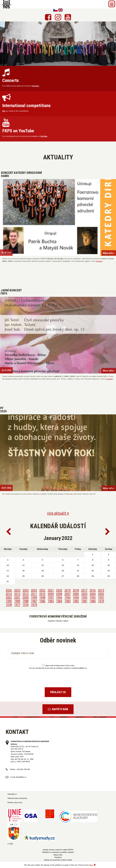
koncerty (99, 261)
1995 (68, 598)
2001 (17, 598)
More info (109, 253)
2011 (34, 594)
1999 (34, 598)
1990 (9, 601)
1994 (76, 598)
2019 (68, 590)
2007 (68, 594)
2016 (93, 590)
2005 (84, 594)
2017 (84, 590)
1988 (26, 601)
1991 (101, 598)
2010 (42, 594)
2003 (101, 594)
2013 (17, 594)
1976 (26, 605)
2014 (9, 594)
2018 (76, 590)
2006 (76, 594)
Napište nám (58, 709)
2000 (26, 598)
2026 (9, 590)
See (4, 111)
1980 (93, 601)
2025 (17, 590)
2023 (34, 590)
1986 (42, 601)
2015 (101, 590)
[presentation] (58, 677)
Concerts (35, 86)
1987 (34, 601)
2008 (59, 594)
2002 (9, 598)
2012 (26, 594)
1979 (101, 601)
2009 (51, 594)
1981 (84, 601)
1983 (68, 601)
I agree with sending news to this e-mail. (58, 665)
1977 (17, 605)
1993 (84, 598)
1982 (76, 601)
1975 (34, 605)
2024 (26, 590)
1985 (51, 601)
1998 (42, 598)
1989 (17, 601)
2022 (42, 590)
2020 (59, 590)
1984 (59, 601)
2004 (93, 594)
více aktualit (58, 513)
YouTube (44, 136)
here (91, 865)
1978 (9, 605)
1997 (51, 598)
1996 (59, 598)
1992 (93, 598)
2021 (51, 590)
